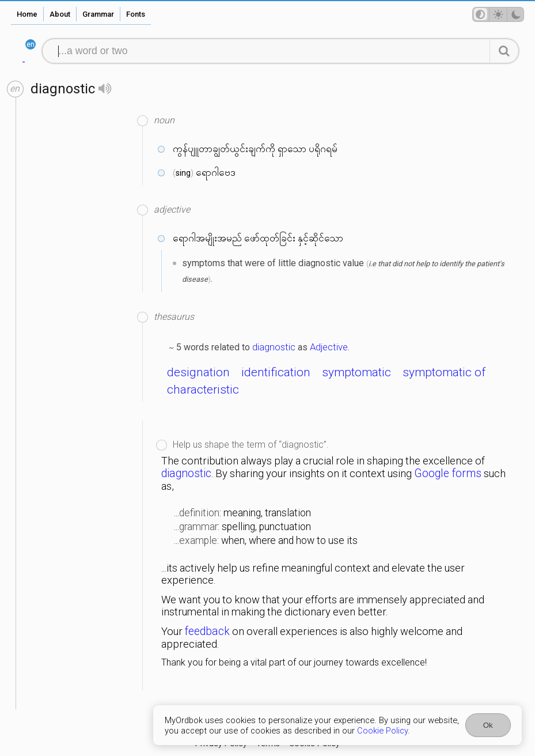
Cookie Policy (382, 731)
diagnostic (274, 347)
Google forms (448, 473)
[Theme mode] (498, 14)
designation (198, 372)
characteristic (203, 390)
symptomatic (356, 372)
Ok (488, 725)
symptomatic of (444, 372)
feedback (207, 631)
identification (276, 372)
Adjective (329, 347)
